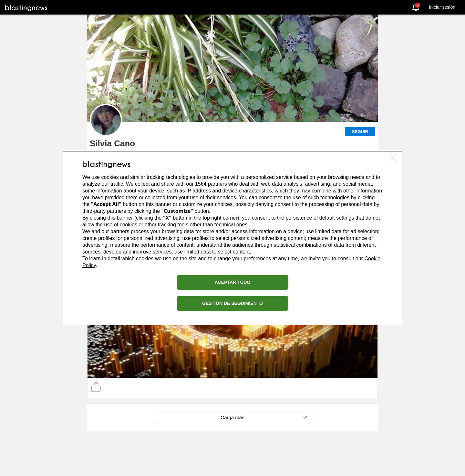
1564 (201, 184)
